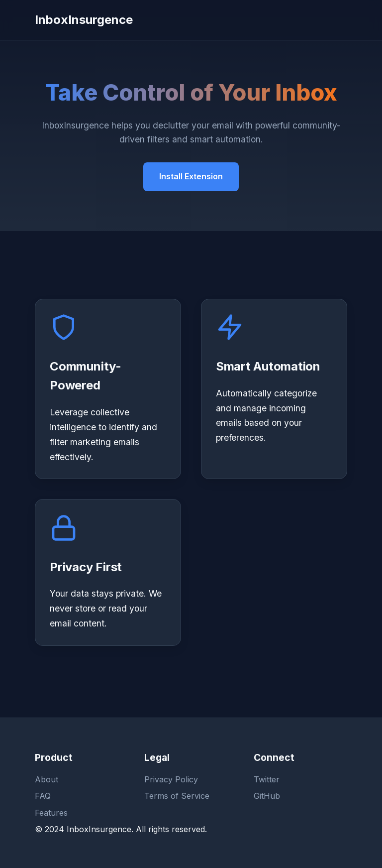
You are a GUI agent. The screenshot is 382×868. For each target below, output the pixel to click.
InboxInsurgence (84, 20)
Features (51, 813)
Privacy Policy (171, 779)
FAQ (43, 796)
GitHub (267, 796)
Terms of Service (177, 796)
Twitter (267, 779)
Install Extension (191, 176)
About (47, 779)
